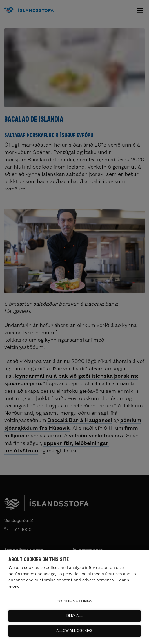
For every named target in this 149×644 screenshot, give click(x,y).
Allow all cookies (74, 631)
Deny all (75, 616)
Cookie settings (75, 601)
